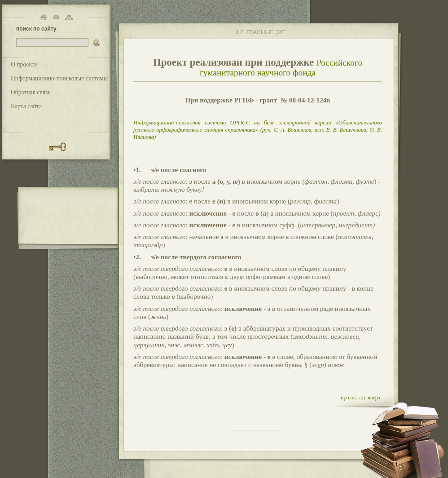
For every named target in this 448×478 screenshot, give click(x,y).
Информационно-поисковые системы (59, 78)
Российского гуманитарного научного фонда (281, 68)
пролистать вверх (361, 398)
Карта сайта (26, 106)
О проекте (24, 64)
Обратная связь (31, 92)
